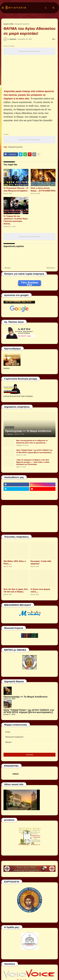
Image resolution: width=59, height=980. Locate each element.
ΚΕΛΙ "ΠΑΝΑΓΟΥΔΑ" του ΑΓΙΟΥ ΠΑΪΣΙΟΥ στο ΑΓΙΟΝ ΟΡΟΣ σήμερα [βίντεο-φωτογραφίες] (34, 451)
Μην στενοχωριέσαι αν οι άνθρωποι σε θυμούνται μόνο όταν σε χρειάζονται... (32, 442)
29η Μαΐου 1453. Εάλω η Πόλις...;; (15, 562)
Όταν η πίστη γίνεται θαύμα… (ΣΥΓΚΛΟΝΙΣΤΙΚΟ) (43, 189)
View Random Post (29, 283)
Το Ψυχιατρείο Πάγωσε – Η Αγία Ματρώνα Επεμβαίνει (16, 189)
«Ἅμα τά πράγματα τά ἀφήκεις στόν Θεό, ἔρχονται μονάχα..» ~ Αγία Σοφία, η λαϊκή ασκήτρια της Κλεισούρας (33, 462)
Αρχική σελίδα (8, 24)
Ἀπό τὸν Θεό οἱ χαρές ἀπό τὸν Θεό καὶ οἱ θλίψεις (16, 590)
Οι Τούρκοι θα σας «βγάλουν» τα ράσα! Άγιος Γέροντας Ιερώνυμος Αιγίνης (16, 220)
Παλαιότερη (50, 268)
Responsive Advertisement (29, 51)
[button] (3, 8)
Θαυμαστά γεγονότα (22, 24)
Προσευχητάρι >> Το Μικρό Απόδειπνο (28, 431)
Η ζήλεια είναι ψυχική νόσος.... (40, 590)
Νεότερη (8, 268)
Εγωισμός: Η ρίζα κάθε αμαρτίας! (41, 562)
